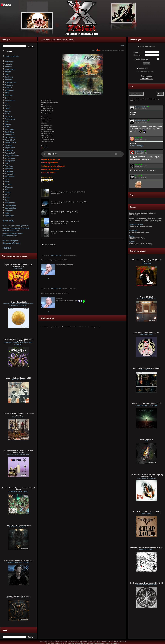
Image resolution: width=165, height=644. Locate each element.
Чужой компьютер (141, 59)
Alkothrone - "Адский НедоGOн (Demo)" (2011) (146, 261)
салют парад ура (137, 146)
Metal (122, 46)
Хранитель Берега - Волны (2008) (63, 232)
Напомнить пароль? (147, 71)
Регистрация (144, 68)
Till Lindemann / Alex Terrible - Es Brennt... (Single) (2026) (19, 452)
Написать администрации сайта (16, 226)
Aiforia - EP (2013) (146, 297)
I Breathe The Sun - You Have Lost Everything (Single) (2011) (147, 476)
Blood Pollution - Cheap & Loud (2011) (146, 512)
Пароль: (137, 55)
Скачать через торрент (50, 163)
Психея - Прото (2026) (19, 302)
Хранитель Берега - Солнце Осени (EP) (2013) (68, 192)
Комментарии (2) (48, 244)
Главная (8, 51)
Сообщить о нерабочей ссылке (53, 166)
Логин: (136, 52)
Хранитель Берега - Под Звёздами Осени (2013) (69, 202)
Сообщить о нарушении (50, 169)
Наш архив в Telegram (11, 243)
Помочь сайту (8, 221)
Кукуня (132, 242)
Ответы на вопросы (11, 231)
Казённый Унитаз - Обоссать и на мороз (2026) (19, 414)
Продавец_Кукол (136, 225)
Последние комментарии (13, 233)
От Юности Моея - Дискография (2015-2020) (146, 583)
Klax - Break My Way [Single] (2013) (146, 333)
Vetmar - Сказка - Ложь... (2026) (19, 596)
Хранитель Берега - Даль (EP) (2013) (64, 212)
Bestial (132, 236)
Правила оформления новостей (16, 228)
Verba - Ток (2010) (147, 439)
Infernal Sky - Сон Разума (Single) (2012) (146, 404)
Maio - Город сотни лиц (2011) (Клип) (146, 368)
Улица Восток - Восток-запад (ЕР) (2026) (19, 561)
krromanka (133, 230)
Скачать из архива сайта (50, 159)
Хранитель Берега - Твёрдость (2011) (65, 222)
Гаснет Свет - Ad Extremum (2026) (18, 525)
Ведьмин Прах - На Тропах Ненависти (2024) (146, 547)
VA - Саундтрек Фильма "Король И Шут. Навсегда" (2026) (19, 340)
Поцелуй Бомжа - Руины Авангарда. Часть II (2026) (18, 489)
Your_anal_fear (56, 255)
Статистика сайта (10, 236)
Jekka (99, 50)
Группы (7, 248)
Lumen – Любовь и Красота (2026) (19, 378)
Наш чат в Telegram (10, 241)
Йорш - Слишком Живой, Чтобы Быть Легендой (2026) (19, 266)
